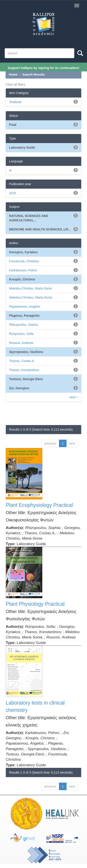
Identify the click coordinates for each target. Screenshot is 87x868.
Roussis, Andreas (21, 343)
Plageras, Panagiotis (24, 316)
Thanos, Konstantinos (24, 370)
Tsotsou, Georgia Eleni (26, 379)
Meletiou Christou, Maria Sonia (30, 288)
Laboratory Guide (22, 148)
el (10, 170)
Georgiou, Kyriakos (23, 252)
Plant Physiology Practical (35, 604)
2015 (13, 193)
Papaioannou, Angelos (25, 307)
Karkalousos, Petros (23, 270)
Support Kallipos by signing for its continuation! (43, 68)
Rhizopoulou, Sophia (23, 325)
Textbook (15, 102)
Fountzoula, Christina (24, 261)
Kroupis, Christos (22, 279)
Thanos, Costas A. (22, 361)
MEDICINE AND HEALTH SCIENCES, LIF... (40, 229)
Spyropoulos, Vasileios (26, 352)
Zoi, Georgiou (19, 388)
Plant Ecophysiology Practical (39, 505)
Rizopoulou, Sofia (21, 334)
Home (13, 75)
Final (13, 125)
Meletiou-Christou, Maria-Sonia (31, 297)
